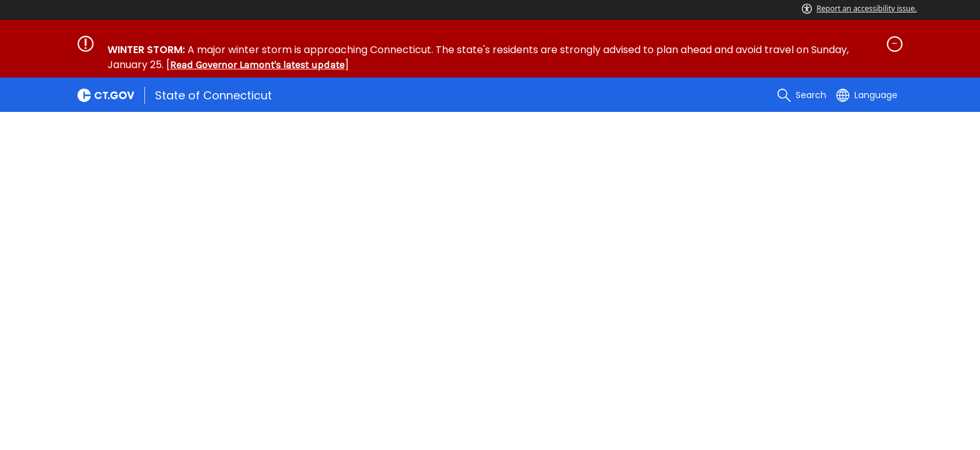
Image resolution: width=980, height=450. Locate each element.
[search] (802, 95)
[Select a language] (867, 95)
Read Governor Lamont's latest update (257, 65)
